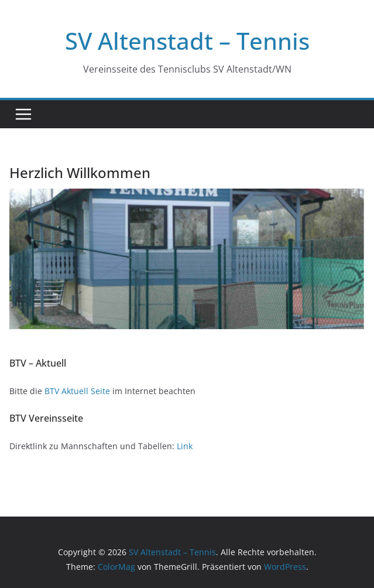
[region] (187, 259)
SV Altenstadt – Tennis (187, 41)
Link (185, 446)
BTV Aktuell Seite (77, 391)
